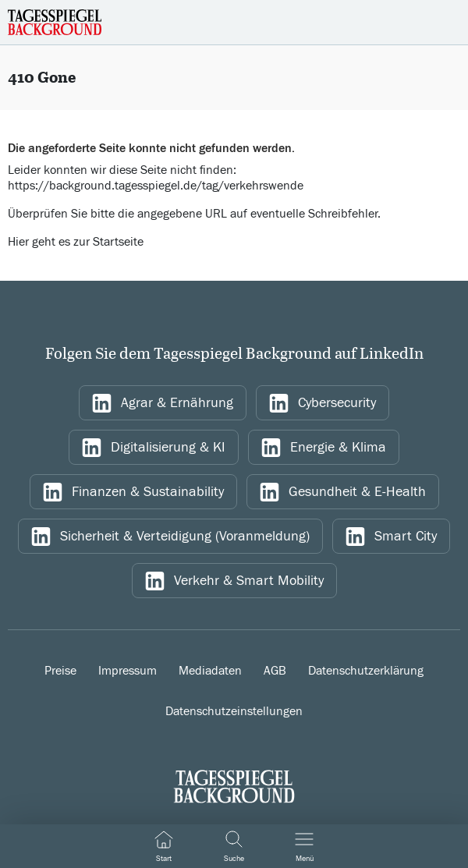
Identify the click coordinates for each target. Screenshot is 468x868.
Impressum (128, 671)
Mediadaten (210, 671)
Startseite (118, 242)
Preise (60, 671)
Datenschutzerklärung (366, 671)
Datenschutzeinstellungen (234, 711)
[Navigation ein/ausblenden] (304, 846)
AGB (275, 671)
